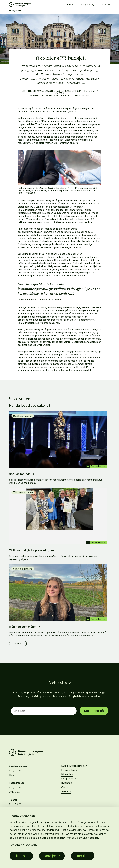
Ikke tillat (83, 856)
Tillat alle (21, 856)
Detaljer (50, 856)
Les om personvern (23, 845)
